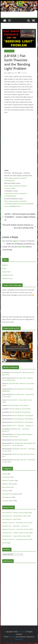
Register (5, 265)
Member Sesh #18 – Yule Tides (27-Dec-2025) (17, 529)
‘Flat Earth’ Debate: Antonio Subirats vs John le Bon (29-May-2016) (19, 226)
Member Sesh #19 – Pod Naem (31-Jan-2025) (17, 523)
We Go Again (7, 543)
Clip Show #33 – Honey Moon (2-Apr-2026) (16, 516)
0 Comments (23, 73)
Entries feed (6, 272)
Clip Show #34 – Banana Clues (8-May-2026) (17, 513)
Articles (5, 474)
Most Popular (7, 487)
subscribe (21, 247)
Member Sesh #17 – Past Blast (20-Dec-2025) (17, 539)
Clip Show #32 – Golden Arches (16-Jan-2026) (17, 533)
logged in (16, 241)
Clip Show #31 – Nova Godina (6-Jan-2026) (16, 536)
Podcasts (5, 491)
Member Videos (8, 484)
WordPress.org (7, 278)
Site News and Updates (10, 494)
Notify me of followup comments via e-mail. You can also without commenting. (18, 247)
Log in (4, 268)
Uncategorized (7, 497)
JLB (7, 73)
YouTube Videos (9, 51)
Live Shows (6, 477)
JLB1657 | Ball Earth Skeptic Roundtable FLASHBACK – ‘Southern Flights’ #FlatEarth (19, 217)
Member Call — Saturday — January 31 (20, 426)
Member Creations (9, 480)
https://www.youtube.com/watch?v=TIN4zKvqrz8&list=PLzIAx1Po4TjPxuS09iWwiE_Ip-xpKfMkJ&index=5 (19, 204)
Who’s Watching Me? (21, 440)
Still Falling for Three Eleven (19, 405)
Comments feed (8, 275)
